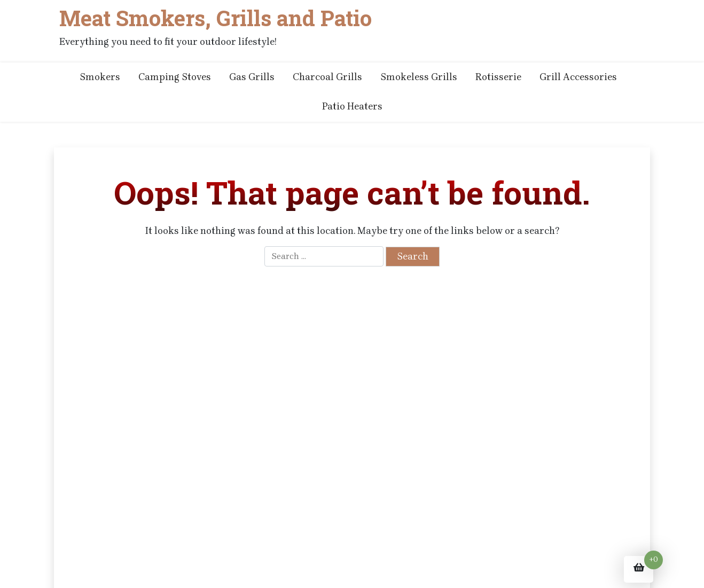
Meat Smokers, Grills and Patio (216, 18)
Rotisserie (498, 77)
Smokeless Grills (419, 77)
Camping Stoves (175, 77)
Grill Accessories (578, 77)
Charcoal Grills (327, 77)
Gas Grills (252, 77)
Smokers (100, 77)
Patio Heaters (352, 106)
